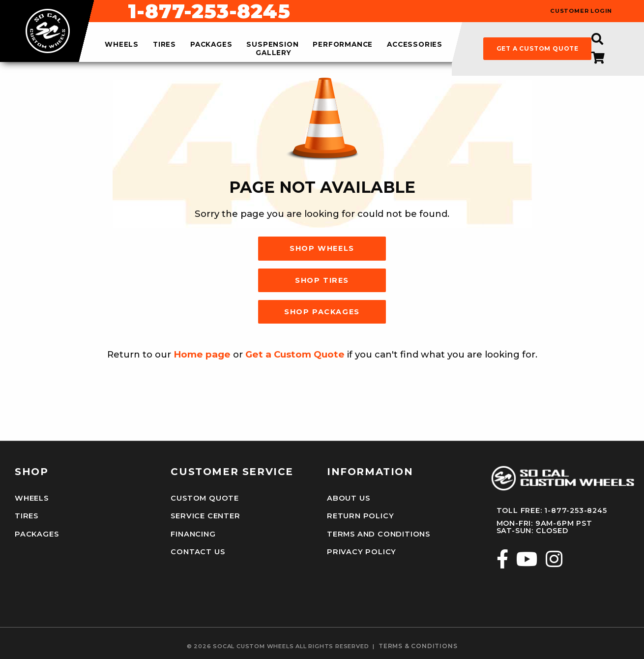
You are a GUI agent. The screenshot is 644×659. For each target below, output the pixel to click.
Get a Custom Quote (295, 354)
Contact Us (197, 550)
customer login (581, 11)
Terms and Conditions (377, 533)
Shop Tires (322, 280)
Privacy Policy (360, 550)
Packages (36, 533)
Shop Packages (322, 312)
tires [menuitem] (164, 45)
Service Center (205, 515)
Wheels (31, 498)
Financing (193, 533)
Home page (202, 354)
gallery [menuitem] (274, 53)
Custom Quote (204, 498)
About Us (348, 498)
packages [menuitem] (211, 45)
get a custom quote (538, 48)
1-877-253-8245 (388, 11)
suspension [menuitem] (272, 45)
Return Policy (359, 515)
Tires (26, 515)
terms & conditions (418, 644)
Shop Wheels (322, 248)
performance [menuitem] (343, 45)
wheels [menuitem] (122, 45)
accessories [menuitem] (415, 45)
